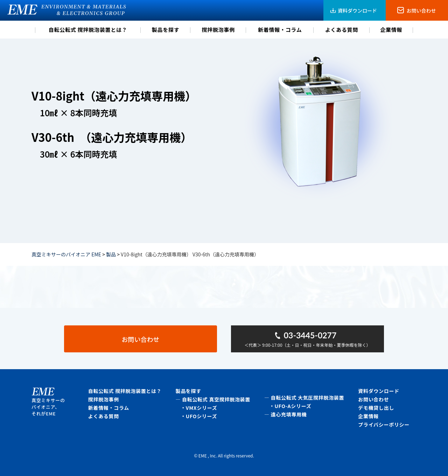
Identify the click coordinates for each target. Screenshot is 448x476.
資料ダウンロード (357, 11)
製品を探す (166, 30)
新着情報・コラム (280, 30)
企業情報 (391, 30)
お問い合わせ (421, 11)
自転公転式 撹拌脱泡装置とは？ (88, 30)
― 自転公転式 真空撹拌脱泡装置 (213, 399)
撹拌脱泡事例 (218, 30)
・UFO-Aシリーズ (288, 406)
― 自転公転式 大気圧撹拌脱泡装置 (304, 398)
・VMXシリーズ (196, 408)
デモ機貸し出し (376, 408)
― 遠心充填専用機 (285, 414)
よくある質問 (342, 30)
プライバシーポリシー (384, 425)
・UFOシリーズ (196, 416)
